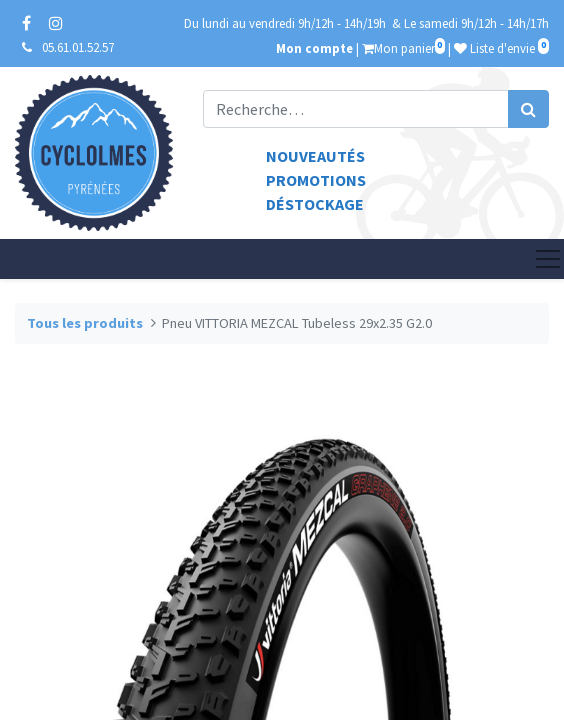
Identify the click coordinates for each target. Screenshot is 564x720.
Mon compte (314, 48)
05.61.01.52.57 (78, 47)
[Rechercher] (528, 109)
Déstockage (315, 204)
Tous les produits (85, 323)
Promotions (316, 180)
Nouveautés (315, 156)
